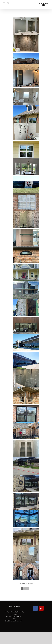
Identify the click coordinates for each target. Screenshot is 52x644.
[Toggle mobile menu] (4, 3)
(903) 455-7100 (16, 616)
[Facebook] (35, 608)
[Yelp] (41, 608)
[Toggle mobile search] (8, 3)
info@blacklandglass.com (14, 621)
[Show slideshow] (26, 584)
